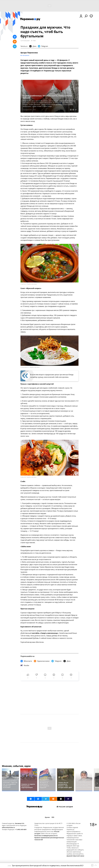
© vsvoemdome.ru (25, 367)
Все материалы (25, 55)
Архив (47, 817)
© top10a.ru (23, 284)
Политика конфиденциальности (46, 836)
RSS (53, 817)
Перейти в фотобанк (32, 284)
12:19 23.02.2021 (25, 41)
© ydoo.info (23, 477)
